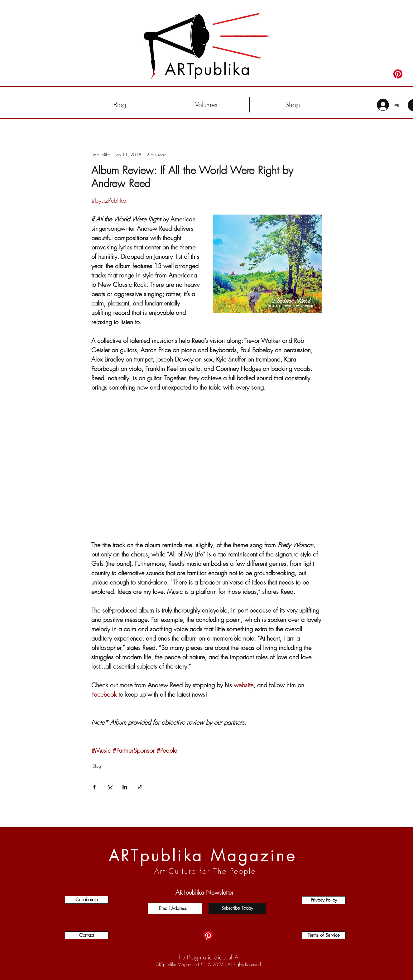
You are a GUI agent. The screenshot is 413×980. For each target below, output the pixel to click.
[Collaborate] (87, 900)
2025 (218, 964)
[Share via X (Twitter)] (110, 787)
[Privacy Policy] (324, 900)
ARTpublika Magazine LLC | (182, 964)
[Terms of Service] (324, 935)
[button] (206, 105)
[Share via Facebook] (94, 787)
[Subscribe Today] (237, 908)
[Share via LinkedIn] (125, 787)
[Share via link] (140, 787)
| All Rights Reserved (242, 964)
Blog (97, 766)
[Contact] (87, 935)
